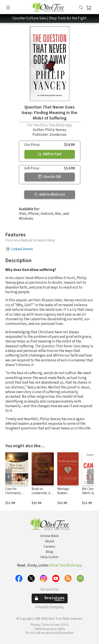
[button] (81, 8)
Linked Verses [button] (22, 249)
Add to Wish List (49, 195)
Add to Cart (50, 154)
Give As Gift (49, 177)
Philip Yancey (56, 130)
